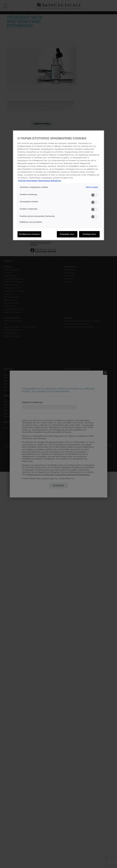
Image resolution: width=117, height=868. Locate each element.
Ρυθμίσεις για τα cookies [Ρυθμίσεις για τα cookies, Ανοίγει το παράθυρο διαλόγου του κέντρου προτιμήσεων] (31, 222)
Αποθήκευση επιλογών (29, 234)
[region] (58, 185)
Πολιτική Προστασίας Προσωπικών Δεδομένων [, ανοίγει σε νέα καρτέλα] (40, 181)
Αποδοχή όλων (89, 234)
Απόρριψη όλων (67, 234)
